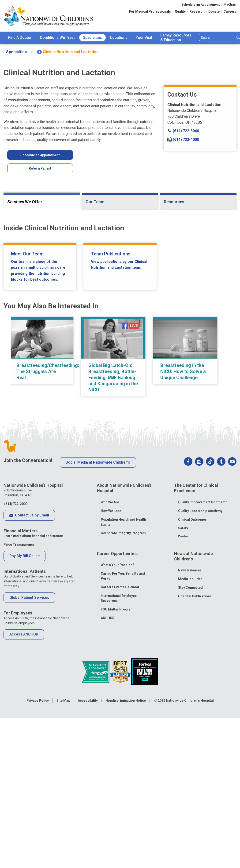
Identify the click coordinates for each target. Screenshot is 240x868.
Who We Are (110, 671)
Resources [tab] (174, 202)
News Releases (190, 740)
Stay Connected (190, 758)
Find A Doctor (20, 38)
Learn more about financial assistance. (34, 708)
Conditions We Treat (57, 38)
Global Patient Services (29, 769)
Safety (183, 697)
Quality (180, 11)
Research (197, 11)
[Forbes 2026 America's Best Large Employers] (145, 843)
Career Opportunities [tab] (117, 726)
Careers (230, 11)
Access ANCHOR (24, 806)
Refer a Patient (40, 168)
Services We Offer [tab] (25, 202)
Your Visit (144, 38)
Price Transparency (19, 716)
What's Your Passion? (118, 735)
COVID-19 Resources (117, 797)
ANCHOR (108, 788)
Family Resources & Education (176, 38)
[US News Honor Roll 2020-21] (121, 843)
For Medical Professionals (150, 11)
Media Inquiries (190, 749)
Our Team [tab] (95, 202)
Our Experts (187, 775)
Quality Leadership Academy (200, 680)
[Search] (217, 38)
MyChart (230, 5)
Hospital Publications (195, 766)
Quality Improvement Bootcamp (203, 671)
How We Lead (111, 680)
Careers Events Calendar (120, 757)
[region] (120, 528)
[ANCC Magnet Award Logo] (96, 843)
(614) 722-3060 (183, 131)
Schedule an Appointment (201, 5)
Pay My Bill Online (24, 727)
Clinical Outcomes (192, 688)
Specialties (92, 38)
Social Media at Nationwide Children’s (98, 634)
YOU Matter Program (117, 779)
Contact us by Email (29, 687)
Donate (214, 11)
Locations (119, 38)
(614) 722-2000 (15, 676)
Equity (183, 706)
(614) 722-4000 (183, 140)
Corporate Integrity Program (123, 702)
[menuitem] (20, 38)
